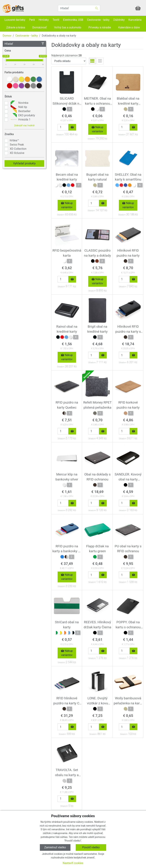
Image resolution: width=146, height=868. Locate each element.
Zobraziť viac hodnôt (24, 125)
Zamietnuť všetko (55, 847)
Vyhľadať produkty (24, 163)
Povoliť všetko (91, 847)
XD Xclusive (17, 153)
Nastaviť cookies (73, 863)
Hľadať (24, 44)
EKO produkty (22, 115)
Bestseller (20, 111)
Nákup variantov (97, 129)
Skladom (60, 135)
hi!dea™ (14, 140)
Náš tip (18, 107)
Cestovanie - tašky (27, 36)
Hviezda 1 (20, 120)
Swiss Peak (17, 145)
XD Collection (18, 149)
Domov (7, 36)
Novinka (19, 103)
